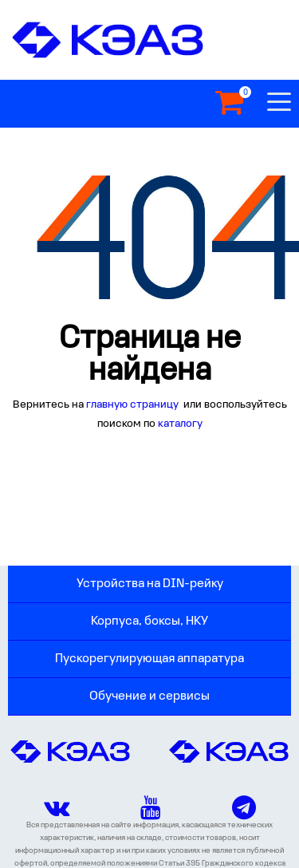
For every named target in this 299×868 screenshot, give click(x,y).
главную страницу (134, 405)
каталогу (180, 424)
